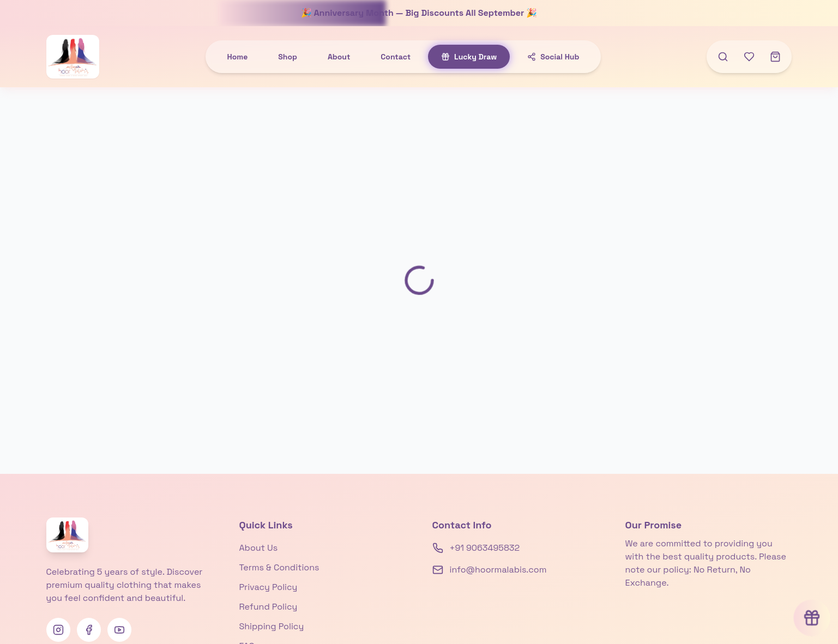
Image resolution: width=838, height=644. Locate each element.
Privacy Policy (269, 587)
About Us (259, 548)
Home (238, 57)
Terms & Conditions (279, 567)
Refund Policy (269, 607)
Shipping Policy (272, 626)
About (339, 57)
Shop (288, 57)
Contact (396, 57)
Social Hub (553, 57)
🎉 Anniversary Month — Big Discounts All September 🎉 (419, 13)
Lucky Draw (469, 57)
